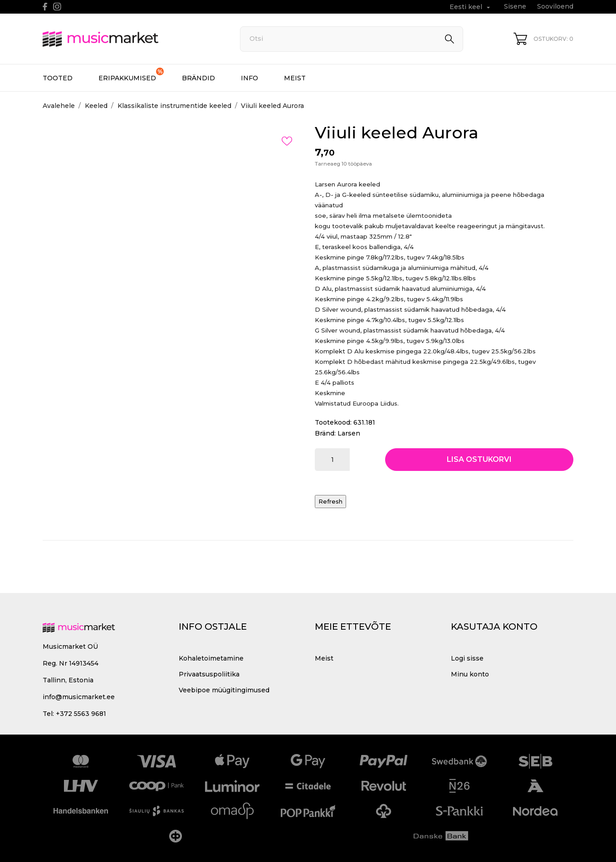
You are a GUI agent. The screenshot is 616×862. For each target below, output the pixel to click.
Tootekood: (333, 422)
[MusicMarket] (131, 39)
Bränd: (325, 433)
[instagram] (57, 7)
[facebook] (45, 7)
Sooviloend (555, 6)
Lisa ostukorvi (479, 459)
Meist (295, 78)
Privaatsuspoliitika (209, 674)
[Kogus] (332, 460)
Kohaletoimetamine (211, 658)
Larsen (349, 433)
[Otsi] (352, 39)
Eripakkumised (131, 75)
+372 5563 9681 (81, 714)
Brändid (198, 78)
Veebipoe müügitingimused (224, 690)
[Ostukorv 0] (543, 39)
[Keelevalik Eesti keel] (471, 7)
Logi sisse (467, 658)
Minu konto (470, 674)
